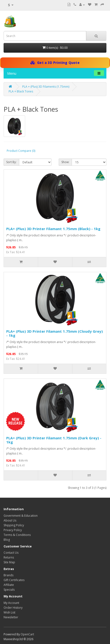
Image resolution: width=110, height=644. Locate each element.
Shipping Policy (14, 525)
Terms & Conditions (17, 535)
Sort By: (11, 162)
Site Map (9, 562)
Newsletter (11, 617)
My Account (11, 603)
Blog (7, 540)
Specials (9, 590)
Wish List (9, 612)
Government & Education (21, 516)
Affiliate (9, 585)
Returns (9, 557)
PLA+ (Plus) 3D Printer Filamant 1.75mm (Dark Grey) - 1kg (54, 440)
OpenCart (27, 634)
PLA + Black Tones (21, 91)
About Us (10, 520)
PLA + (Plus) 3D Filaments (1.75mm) (46, 87)
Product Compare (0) (21, 151)
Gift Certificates (14, 580)
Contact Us (11, 553)
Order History (13, 608)
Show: (65, 162)
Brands (9, 575)
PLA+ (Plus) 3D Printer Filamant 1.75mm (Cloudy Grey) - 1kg (55, 333)
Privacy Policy (13, 530)
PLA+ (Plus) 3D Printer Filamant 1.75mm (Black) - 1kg (53, 229)
